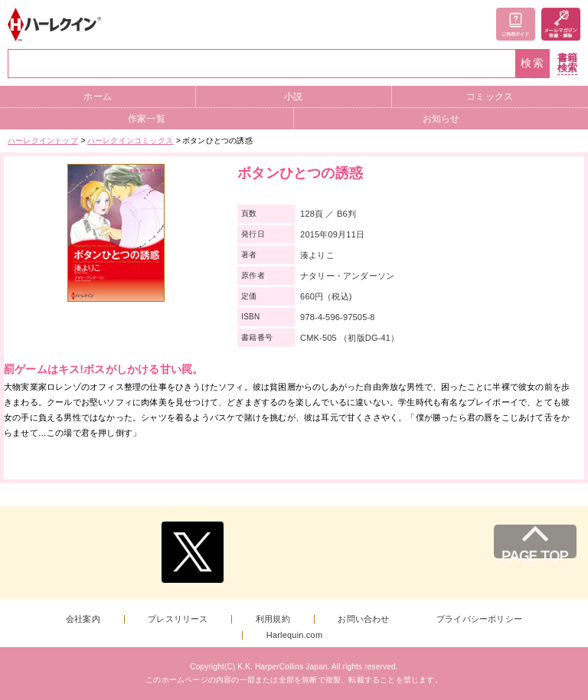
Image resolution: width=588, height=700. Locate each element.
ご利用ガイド (516, 24)
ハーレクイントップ (43, 141)
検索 (533, 63)
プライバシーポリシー (479, 619)
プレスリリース (178, 619)
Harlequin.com (295, 635)
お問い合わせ (363, 619)
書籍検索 (567, 63)
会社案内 (83, 619)
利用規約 (273, 619)
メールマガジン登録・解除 (561, 24)
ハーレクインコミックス (130, 141)
